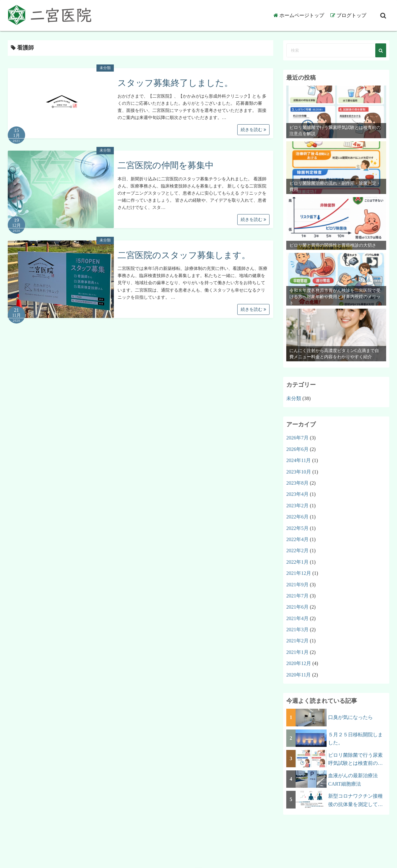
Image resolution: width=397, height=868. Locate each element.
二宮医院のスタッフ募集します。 (184, 255)
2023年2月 (297, 506)
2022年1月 (297, 562)
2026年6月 (297, 449)
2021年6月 (297, 607)
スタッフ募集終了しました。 (175, 83)
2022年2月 (297, 551)
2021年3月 (297, 630)
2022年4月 (297, 539)
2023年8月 (297, 483)
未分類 (105, 68)
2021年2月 (297, 641)
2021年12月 (299, 573)
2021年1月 (297, 652)
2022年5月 (297, 528)
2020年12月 (299, 663)
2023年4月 (297, 494)
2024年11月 (299, 460)
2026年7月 (297, 438)
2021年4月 (297, 618)
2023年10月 (299, 472)
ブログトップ (351, 15)
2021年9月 (297, 585)
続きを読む (253, 130)
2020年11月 (299, 675)
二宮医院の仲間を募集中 (166, 165)
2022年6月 (297, 517)
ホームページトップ (302, 15)
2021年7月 (297, 596)
